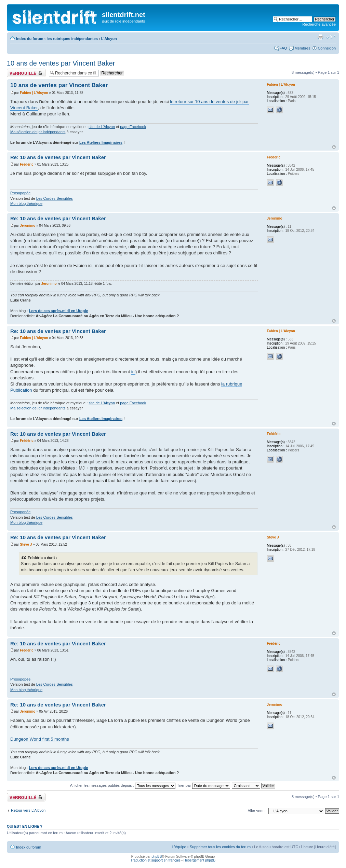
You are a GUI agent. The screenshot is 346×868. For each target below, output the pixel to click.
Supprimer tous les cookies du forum (220, 847)
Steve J (26, 544)
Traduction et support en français (156, 860)
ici (133, 372)
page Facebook (133, 127)
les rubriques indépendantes (72, 39)
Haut (334, 147)
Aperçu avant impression (320, 37)
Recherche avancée (319, 24)
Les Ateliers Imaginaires (101, 142)
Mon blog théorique (26, 204)
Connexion (327, 48)
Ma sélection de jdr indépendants (38, 132)
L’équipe (179, 847)
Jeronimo (28, 226)
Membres (303, 48)
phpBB (157, 857)
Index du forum (30, 39)
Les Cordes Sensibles (55, 198)
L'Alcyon (109, 39)
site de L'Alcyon (102, 127)
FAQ (283, 48)
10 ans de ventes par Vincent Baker (61, 63)
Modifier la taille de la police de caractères (331, 37)
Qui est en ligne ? (25, 826)
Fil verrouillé (26, 73)
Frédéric (26, 164)
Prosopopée (20, 193)
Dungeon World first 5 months (40, 739)
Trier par (204, 785)
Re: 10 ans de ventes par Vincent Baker (58, 157)
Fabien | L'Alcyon (34, 93)
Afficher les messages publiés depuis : (123, 785)
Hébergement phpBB (199, 860)
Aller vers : (256, 811)
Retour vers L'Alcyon (28, 810)
